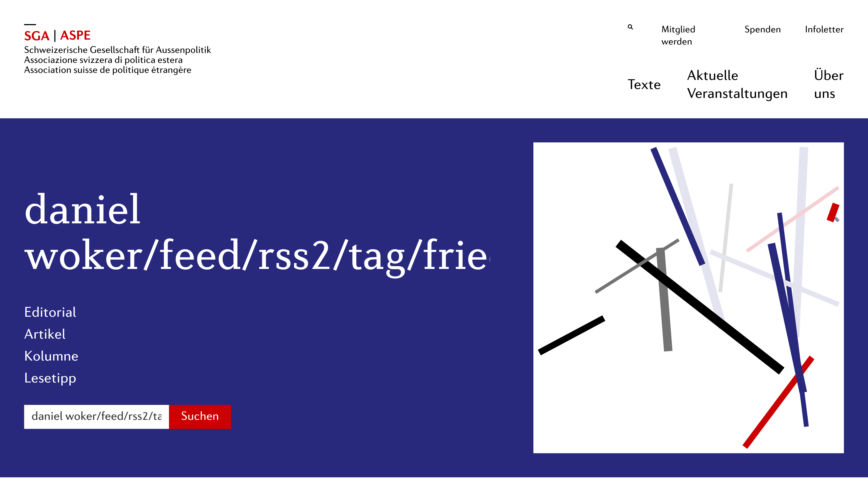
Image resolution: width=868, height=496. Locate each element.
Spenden (763, 30)
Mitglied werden (678, 36)
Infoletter (824, 30)
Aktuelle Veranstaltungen (737, 85)
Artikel (45, 335)
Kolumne (51, 357)
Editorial (50, 313)
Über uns (829, 85)
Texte (644, 86)
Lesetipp (50, 379)
